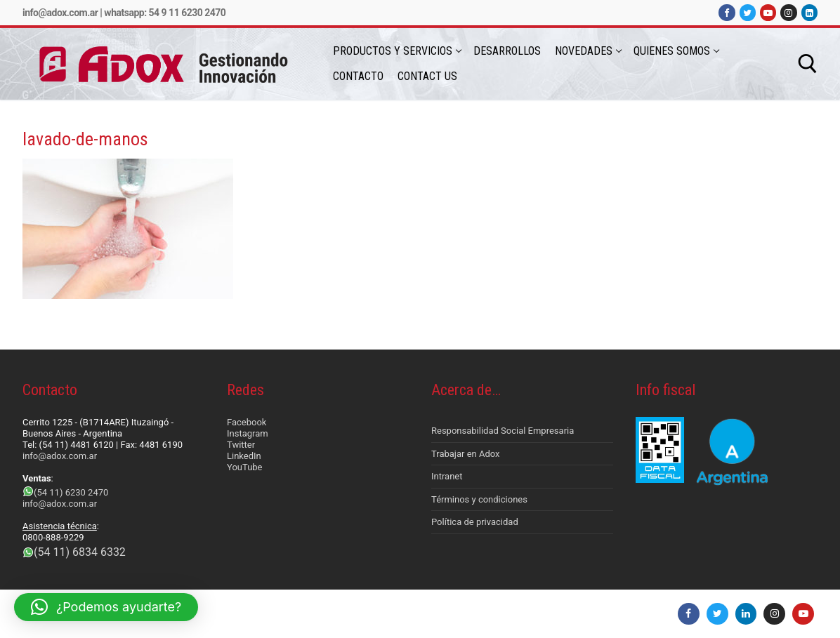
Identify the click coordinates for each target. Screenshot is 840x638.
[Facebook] (727, 12)
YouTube (245, 467)
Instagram (248, 433)
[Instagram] (788, 12)
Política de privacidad (475, 522)
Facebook (247, 422)
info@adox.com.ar (60, 13)
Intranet (447, 476)
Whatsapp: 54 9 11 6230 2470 (165, 13)
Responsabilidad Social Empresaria (503, 431)
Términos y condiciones (479, 499)
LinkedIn (244, 456)
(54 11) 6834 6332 (80, 552)
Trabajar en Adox (466, 454)
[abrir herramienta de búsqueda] (808, 64)
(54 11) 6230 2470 (71, 492)
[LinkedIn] (809, 12)
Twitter (241, 445)
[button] (106, 607)
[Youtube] (768, 12)
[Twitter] (748, 12)
